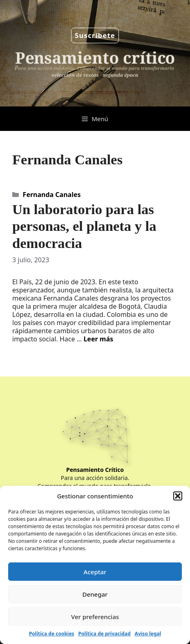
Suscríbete (95, 35)
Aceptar (95, 572)
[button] (178, 496)
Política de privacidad (105, 634)
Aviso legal (148, 634)
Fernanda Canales (52, 195)
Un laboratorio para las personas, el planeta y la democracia (84, 226)
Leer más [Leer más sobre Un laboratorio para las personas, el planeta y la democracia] (98, 339)
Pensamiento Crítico (95, 470)
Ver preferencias (95, 617)
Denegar (95, 594)
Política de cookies (52, 634)
